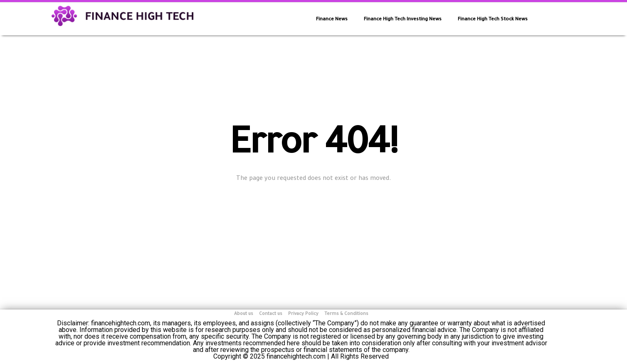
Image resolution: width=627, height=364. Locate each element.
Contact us (271, 314)
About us (244, 314)
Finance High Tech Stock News (493, 20)
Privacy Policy (303, 314)
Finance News (332, 20)
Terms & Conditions (346, 314)
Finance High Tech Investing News (403, 20)
